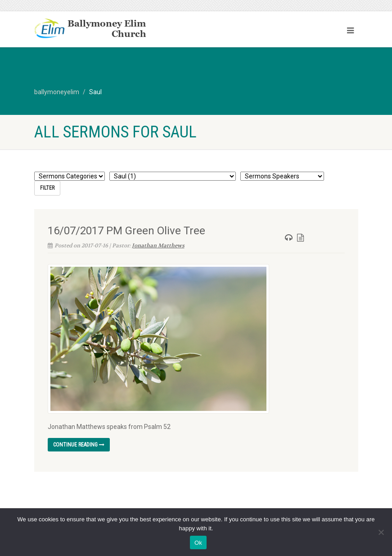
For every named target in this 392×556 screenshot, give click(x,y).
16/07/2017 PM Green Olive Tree (126, 230)
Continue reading (79, 445)
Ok (198, 543)
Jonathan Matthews (158, 245)
